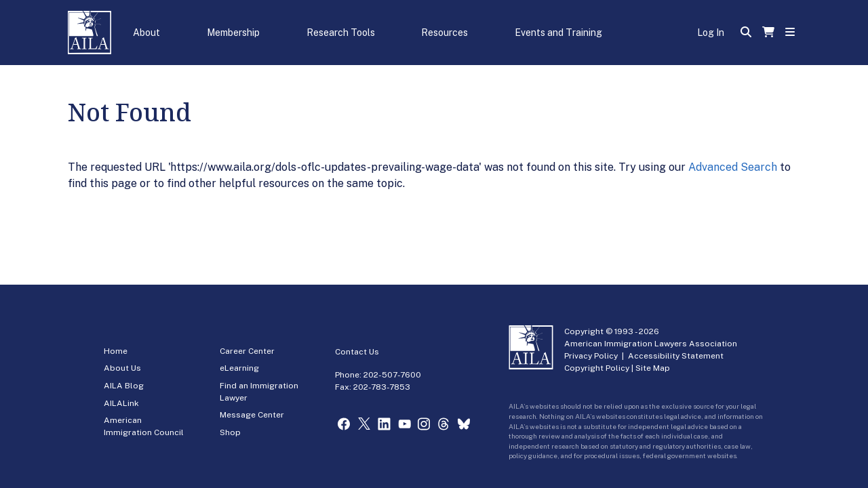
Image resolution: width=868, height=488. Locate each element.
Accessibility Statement (676, 356)
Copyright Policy (597, 368)
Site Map (653, 368)
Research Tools (341, 33)
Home (116, 351)
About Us (122, 368)
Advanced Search (733, 167)
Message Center (252, 415)
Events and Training (558, 33)
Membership (233, 33)
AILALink (121, 403)
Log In (711, 33)
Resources (445, 33)
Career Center (247, 351)
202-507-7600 (392, 375)
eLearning (239, 368)
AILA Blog (124, 386)
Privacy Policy (591, 356)
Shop (230, 432)
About (146, 33)
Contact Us (357, 352)
